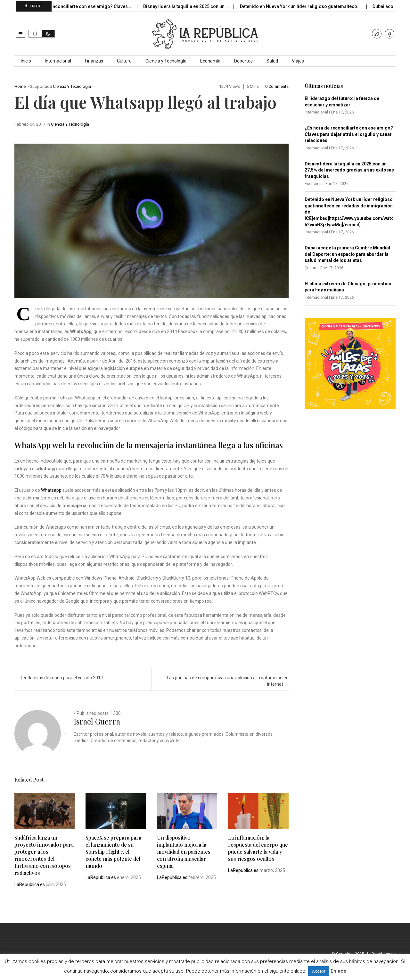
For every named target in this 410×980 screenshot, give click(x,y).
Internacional (58, 61)
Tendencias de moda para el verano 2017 (59, 678)
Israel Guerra (97, 721)
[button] (20, 34)
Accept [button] (319, 971)
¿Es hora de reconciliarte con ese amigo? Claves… (84, 6)
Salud (272, 61)
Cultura (124, 61)
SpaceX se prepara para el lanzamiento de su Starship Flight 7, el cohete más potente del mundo (113, 852)
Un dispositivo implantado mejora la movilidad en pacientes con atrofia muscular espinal (184, 852)
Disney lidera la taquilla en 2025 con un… (192, 6)
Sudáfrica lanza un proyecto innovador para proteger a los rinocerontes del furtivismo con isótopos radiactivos (44, 855)
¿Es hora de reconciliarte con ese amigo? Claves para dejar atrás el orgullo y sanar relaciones (349, 134)
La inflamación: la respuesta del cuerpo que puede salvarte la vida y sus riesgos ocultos (258, 848)
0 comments (277, 86)
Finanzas (94, 61)
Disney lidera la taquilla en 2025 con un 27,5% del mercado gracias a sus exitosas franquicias (349, 170)
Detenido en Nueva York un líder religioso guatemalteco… (306, 6)
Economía (210, 61)
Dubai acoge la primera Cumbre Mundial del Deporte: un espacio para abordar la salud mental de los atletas (347, 254)
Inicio (26, 61)
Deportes (243, 61)
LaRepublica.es (30, 884)
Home (20, 86)
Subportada (41, 86)
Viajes (298, 61)
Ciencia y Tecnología (166, 61)
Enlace (338, 971)
